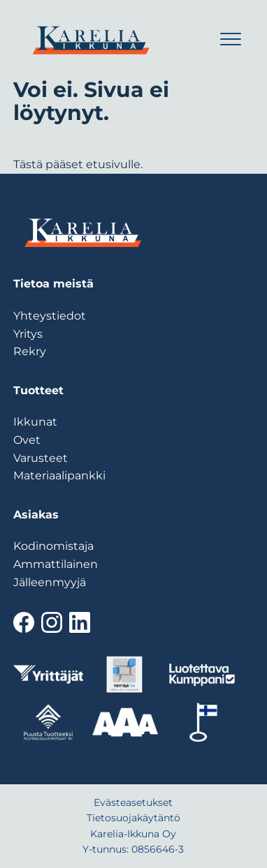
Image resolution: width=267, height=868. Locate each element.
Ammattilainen (56, 564)
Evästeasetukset (133, 802)
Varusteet (41, 458)
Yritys (28, 334)
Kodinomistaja (53, 546)
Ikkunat (35, 422)
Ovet (27, 440)
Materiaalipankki (59, 476)
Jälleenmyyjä (50, 582)
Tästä (28, 164)
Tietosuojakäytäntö (133, 818)
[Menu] (228, 43)
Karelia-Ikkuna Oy (133, 834)
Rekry (30, 351)
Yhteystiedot (50, 316)
